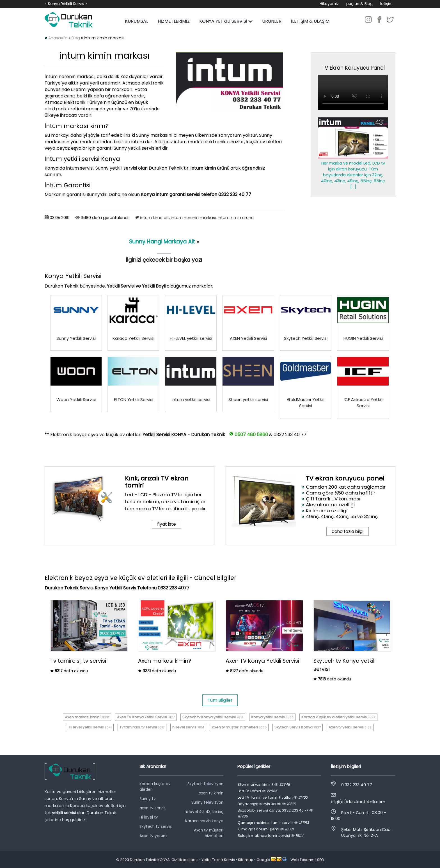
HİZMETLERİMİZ (174, 21)
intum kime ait (154, 218)
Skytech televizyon (205, 784)
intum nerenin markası (193, 218)
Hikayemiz (329, 4)
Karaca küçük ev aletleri (155, 787)
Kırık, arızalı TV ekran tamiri (157, 482)
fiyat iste (167, 524)
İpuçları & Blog (359, 4)
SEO (321, 860)
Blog (76, 38)
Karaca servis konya (204, 821)
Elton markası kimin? (264, 784)
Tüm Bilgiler (220, 700)
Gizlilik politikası (185, 860)
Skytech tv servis (156, 827)
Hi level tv (149, 817)
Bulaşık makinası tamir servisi (271, 836)
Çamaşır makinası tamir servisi (273, 823)
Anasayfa (58, 38)
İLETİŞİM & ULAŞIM (310, 21)
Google (263, 860)
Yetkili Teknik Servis (218, 860)
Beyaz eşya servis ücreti (267, 804)
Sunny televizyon (207, 802)
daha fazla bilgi (348, 531)
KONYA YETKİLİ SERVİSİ (226, 21)
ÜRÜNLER (272, 21)
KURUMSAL (137, 21)
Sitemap (246, 860)
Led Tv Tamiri (257, 791)
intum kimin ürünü (236, 218)
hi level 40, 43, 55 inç (204, 812)
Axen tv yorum (153, 836)
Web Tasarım (302, 860)
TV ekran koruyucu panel (345, 478)
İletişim (386, 4)
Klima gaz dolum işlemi (266, 829)
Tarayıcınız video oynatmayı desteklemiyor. (353, 92)
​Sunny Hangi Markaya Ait (162, 242)
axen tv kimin (211, 793)
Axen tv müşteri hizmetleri (209, 833)
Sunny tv (148, 799)
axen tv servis (153, 808)
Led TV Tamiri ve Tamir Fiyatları (273, 797)
